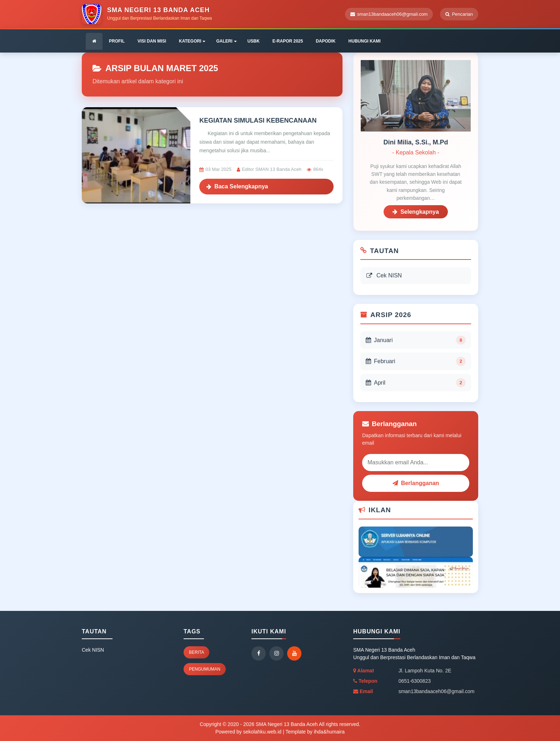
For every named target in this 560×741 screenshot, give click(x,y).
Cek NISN (384, 275)
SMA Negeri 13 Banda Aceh (286, 724)
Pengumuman (205, 669)
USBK (254, 41)
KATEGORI (192, 41)
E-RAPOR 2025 (288, 41)
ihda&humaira (329, 732)
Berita (196, 652)
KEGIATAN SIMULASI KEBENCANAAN (258, 120)
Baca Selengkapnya (237, 186)
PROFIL (117, 41)
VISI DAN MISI (152, 41)
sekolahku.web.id (262, 732)
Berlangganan (416, 483)
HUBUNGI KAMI (365, 41)
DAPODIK (326, 41)
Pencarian (459, 14)
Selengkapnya (416, 212)
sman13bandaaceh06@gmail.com (389, 14)
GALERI (226, 41)
